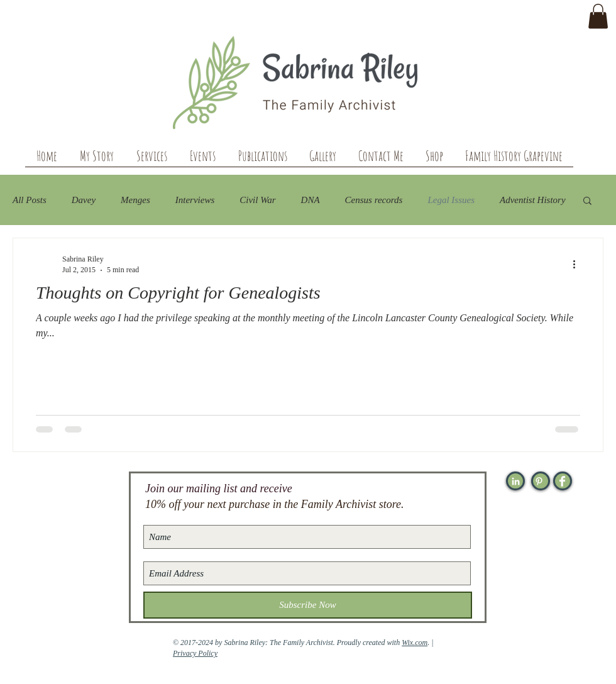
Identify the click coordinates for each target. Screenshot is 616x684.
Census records (374, 200)
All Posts (30, 200)
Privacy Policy (195, 653)
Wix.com (415, 643)
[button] (598, 16)
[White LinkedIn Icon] (516, 481)
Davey (84, 200)
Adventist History (533, 200)
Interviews (195, 200)
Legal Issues (451, 200)
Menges (135, 200)
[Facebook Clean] (562, 481)
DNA (311, 200)
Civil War (257, 200)
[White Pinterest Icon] (539, 481)
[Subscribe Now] (308, 605)
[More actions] (578, 264)
